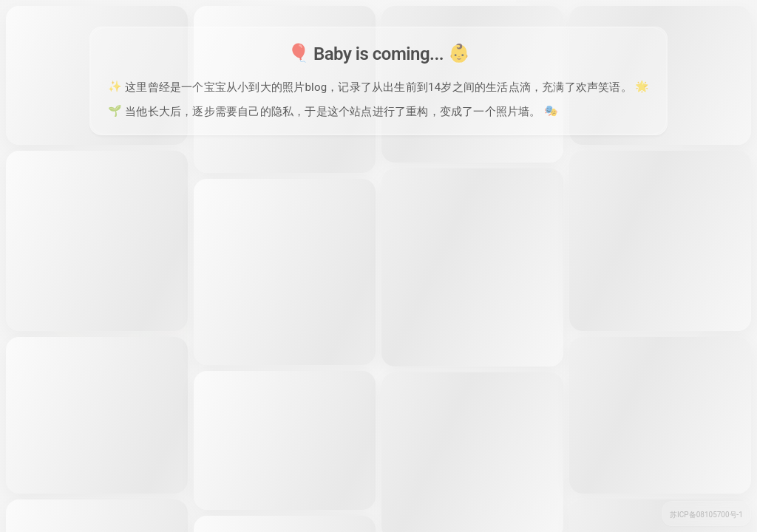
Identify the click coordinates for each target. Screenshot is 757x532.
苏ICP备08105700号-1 (706, 515)
